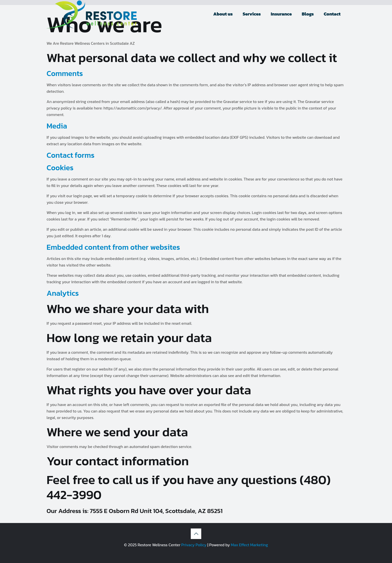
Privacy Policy (194, 545)
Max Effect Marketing (249, 545)
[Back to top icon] (196, 534)
